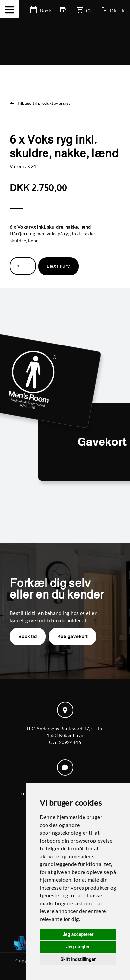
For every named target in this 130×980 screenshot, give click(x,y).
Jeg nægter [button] (78, 947)
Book (41, 11)
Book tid (28, 636)
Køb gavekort (73, 636)
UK (122, 11)
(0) (84, 11)
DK (114, 11)
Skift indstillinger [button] (78, 959)
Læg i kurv (58, 266)
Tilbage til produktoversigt (40, 103)
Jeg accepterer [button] (78, 934)
